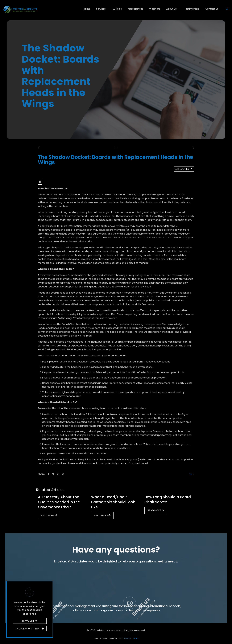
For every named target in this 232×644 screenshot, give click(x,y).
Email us (187, 576)
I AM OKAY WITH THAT (30, 629)
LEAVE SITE (30, 621)
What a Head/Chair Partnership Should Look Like (113, 502)
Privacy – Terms (131, 638)
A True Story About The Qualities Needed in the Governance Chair (59, 502)
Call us (105, 576)
